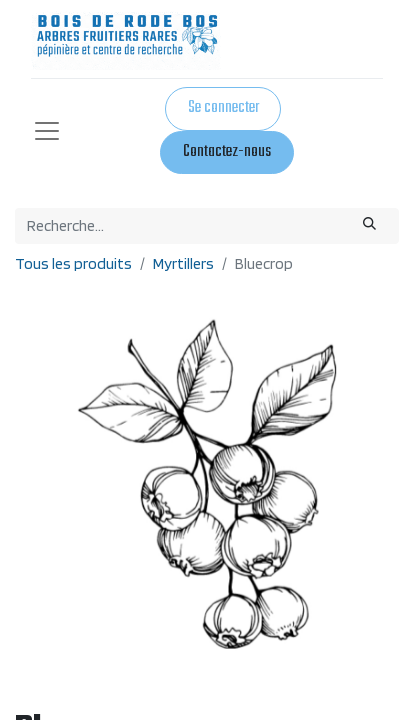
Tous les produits (73, 263)
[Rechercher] (370, 226)
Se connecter (223, 108)
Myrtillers (183, 263)
